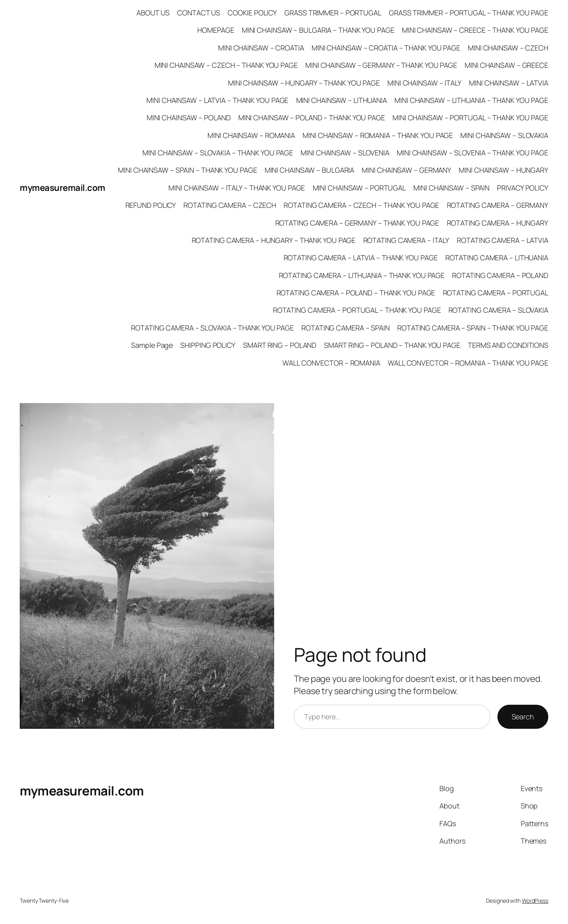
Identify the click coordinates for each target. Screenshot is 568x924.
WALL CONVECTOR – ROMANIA (331, 363)
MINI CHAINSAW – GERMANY (406, 170)
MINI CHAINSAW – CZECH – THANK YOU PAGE (226, 65)
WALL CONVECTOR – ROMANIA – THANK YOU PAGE (468, 363)
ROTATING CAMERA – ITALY (406, 240)
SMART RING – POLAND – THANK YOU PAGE (392, 345)
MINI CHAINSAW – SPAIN (451, 188)
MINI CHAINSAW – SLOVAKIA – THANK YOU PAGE (218, 153)
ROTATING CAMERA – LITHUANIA (497, 258)
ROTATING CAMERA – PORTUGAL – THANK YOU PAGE (357, 310)
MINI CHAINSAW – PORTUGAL (360, 188)
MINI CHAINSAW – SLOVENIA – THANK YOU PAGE (473, 153)
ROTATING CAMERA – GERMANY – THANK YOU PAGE (357, 223)
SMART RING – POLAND (280, 345)
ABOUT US (153, 13)
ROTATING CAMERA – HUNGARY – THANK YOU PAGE (274, 240)
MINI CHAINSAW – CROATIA (261, 48)
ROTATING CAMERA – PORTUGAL (496, 293)
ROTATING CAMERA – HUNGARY (498, 223)
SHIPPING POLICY (208, 345)
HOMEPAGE (216, 30)
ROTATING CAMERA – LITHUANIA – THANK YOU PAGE (362, 275)
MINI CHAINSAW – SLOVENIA (345, 153)
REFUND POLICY (151, 205)
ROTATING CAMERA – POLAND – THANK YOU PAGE (356, 293)
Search (523, 717)
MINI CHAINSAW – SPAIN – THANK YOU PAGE (187, 170)
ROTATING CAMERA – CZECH (230, 205)
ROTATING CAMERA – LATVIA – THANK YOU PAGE (361, 258)
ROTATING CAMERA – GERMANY (498, 205)
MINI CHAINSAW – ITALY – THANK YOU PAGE (237, 188)
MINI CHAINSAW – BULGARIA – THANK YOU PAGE (318, 30)
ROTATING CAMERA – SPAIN (346, 328)
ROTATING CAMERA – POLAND (500, 275)
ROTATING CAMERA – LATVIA (503, 240)
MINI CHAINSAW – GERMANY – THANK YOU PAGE (381, 65)
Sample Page (152, 345)
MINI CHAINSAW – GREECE (506, 65)
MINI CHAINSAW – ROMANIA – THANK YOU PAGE (378, 135)
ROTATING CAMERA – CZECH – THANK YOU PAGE (361, 205)
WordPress (535, 901)
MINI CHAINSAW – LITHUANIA (342, 100)
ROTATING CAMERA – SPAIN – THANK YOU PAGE (473, 328)
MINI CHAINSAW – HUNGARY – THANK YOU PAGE (304, 83)
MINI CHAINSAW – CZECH (508, 48)
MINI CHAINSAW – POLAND (189, 118)
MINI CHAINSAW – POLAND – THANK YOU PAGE (312, 118)
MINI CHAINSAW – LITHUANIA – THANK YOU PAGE (471, 100)
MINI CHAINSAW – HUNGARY (504, 170)
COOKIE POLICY (252, 13)
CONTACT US (199, 13)
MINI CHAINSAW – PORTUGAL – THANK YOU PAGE (470, 118)
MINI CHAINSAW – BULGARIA (310, 170)
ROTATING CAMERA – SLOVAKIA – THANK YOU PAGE (212, 328)
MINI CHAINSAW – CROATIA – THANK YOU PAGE (386, 48)
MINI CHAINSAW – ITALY (424, 83)
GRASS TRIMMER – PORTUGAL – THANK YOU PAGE (469, 13)
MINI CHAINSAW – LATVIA (509, 83)
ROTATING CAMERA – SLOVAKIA (498, 310)
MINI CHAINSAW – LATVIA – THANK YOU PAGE (217, 100)
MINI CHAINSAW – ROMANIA (251, 135)
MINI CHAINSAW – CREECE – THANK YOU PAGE (475, 30)
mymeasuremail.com (63, 188)
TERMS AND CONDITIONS (508, 345)
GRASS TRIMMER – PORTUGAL (333, 13)
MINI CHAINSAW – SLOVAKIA (504, 135)
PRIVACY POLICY (523, 188)
